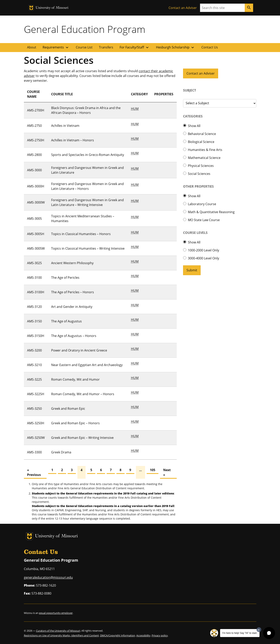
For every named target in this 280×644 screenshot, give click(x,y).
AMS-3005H (36, 234)
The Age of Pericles (65, 278)
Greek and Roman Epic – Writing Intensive (82, 438)
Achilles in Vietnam (65, 126)
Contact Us (210, 47)
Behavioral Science (202, 134)
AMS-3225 (34, 379)
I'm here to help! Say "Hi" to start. (240, 633)
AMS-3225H (36, 394)
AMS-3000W (36, 202)
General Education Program (85, 29)
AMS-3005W (36, 248)
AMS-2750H (36, 140)
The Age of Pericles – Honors (73, 292)
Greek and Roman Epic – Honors (75, 423)
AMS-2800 (34, 155)
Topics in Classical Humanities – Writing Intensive (88, 248)
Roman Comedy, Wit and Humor (75, 379)
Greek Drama (61, 452)
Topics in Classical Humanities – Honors (81, 234)
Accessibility (143, 635)
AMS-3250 (34, 409)
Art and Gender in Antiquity (72, 307)
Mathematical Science (204, 158)
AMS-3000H (36, 186)
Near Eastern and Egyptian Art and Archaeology (87, 365)
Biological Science (201, 142)
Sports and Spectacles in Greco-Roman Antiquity (88, 155)
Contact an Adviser (183, 8)
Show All (194, 126)
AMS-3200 (34, 350)
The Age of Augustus (66, 321)
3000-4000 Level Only (203, 258)
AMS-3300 (34, 452)
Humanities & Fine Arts (205, 150)
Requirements (56, 47)
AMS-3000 (34, 170)
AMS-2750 (34, 126)
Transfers (106, 47)
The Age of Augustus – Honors (74, 336)
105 (153, 470)
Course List (84, 47)
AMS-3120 (34, 307)
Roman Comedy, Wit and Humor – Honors (83, 394)
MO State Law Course (204, 220)
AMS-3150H (36, 336)
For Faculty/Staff (135, 47)
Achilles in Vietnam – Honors (73, 140)
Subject (190, 90)
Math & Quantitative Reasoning (211, 212)
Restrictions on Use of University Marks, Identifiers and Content (61, 635)
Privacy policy (160, 635)
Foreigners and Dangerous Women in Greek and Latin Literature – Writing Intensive (87, 202)
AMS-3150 (34, 321)
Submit (192, 270)
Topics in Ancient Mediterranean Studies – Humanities (83, 219)
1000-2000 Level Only (203, 250)
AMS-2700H (36, 110)
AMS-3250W (36, 438)
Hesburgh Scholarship (176, 47)
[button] (269, 633)
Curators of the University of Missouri (58, 631)
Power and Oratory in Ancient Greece (79, 350)
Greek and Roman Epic (68, 409)
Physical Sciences (201, 166)
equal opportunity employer (56, 613)
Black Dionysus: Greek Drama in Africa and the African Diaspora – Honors (86, 110)
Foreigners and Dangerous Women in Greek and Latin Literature (87, 170)
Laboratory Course (202, 204)
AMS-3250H (36, 423)
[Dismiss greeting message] (259, 630)
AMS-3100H (36, 292)
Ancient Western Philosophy (72, 263)
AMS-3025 (34, 263)
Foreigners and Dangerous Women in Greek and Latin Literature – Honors (87, 186)
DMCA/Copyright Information (118, 635)
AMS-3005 (34, 219)
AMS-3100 (34, 278)
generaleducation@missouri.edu (48, 577)
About (32, 47)
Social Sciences (199, 174)
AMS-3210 (34, 365)
